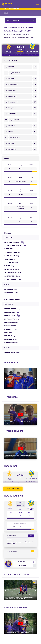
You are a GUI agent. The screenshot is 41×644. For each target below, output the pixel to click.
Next (35, 379)
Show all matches (13, 489)
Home (6, 9)
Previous (6, 379)
